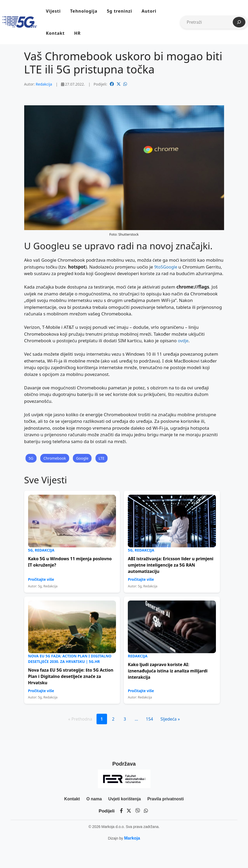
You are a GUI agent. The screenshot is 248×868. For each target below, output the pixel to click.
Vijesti (53, 11)
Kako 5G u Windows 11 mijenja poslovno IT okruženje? (70, 562)
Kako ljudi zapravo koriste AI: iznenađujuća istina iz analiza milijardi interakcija (168, 671)
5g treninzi (119, 11)
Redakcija (44, 84)
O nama (94, 799)
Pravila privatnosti (166, 799)
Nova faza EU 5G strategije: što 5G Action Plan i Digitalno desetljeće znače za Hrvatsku (71, 676)
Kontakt (55, 33)
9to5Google (166, 267)
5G (31, 458)
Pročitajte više (41, 579)
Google (82, 458)
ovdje (183, 341)
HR (77, 33)
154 (150, 719)
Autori (149, 11)
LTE (102, 458)
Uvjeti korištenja (125, 799)
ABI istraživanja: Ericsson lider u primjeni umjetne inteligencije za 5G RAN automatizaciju (171, 565)
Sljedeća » (170, 719)
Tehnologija (84, 11)
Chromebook (55, 458)
